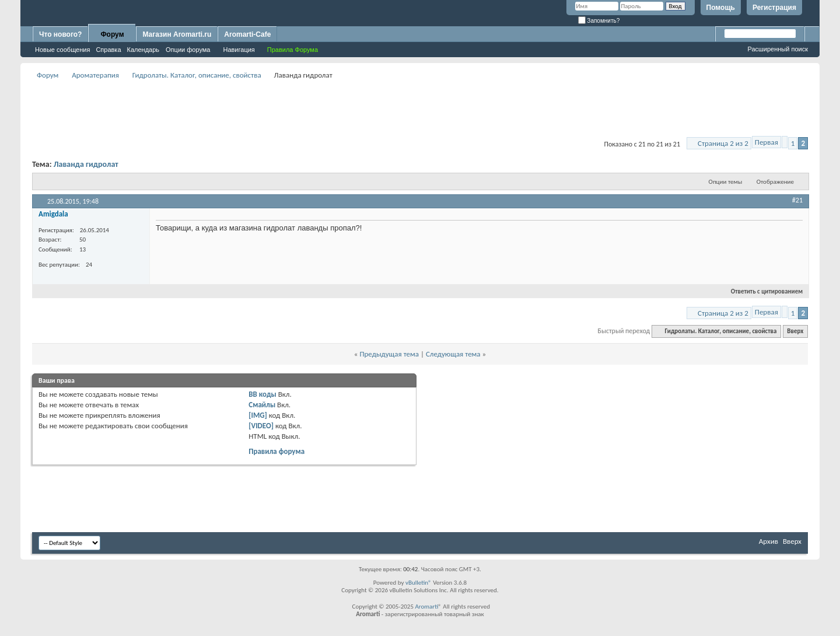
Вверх (795, 331)
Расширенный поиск (778, 49)
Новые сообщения (62, 50)
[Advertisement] (420, 109)
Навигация (239, 50)
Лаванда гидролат (86, 164)
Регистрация (774, 8)
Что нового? (60, 34)
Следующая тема (453, 354)
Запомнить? (599, 21)
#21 (797, 200)
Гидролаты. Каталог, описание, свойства (197, 75)
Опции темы (726, 182)
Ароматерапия (95, 75)
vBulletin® (419, 583)
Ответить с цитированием (762, 291)
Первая (766, 142)
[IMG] (258, 415)
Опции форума (188, 50)
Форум (112, 34)
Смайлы (262, 405)
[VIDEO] (261, 426)
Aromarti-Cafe (247, 34)
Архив (769, 541)
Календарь (143, 50)
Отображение (775, 182)
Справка (108, 50)
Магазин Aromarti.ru (177, 34)
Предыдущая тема (389, 354)
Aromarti (426, 607)
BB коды (262, 394)
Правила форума (276, 451)
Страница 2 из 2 (723, 143)
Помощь (721, 8)
